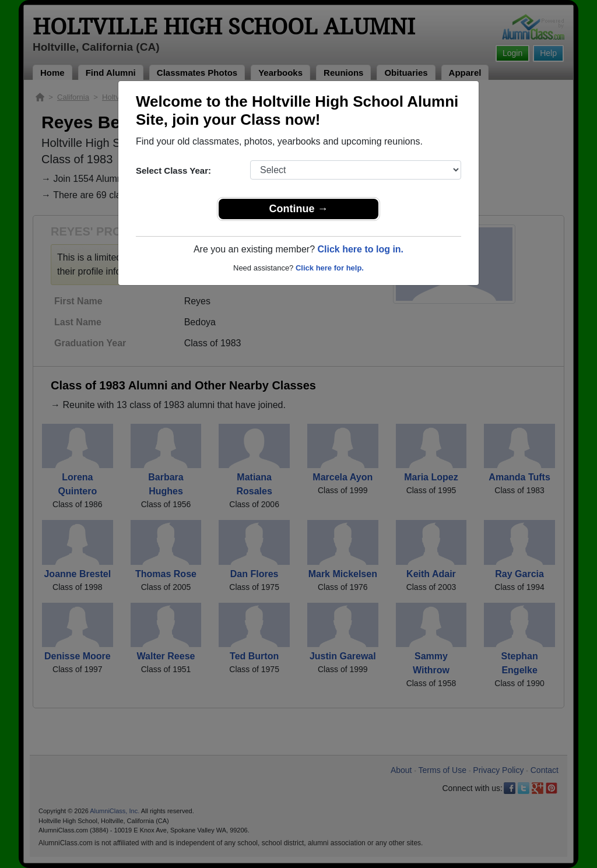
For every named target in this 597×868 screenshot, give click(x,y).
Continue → (299, 209)
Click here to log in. (360, 249)
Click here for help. (330, 268)
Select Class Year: (173, 171)
